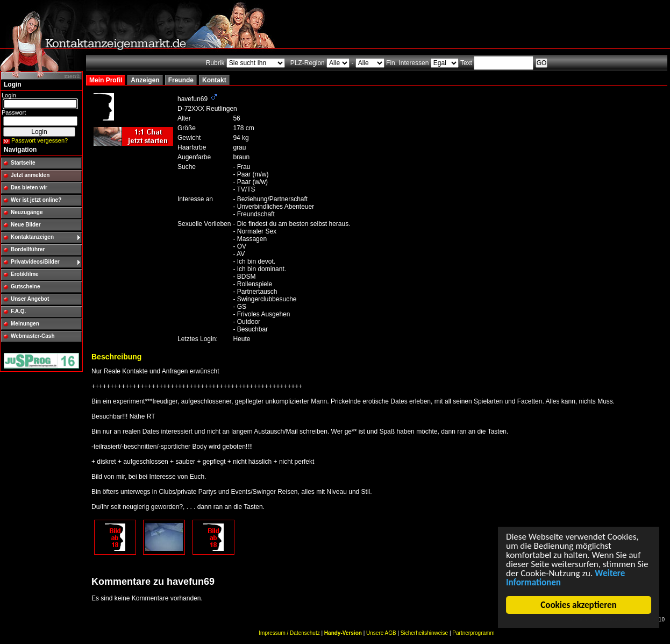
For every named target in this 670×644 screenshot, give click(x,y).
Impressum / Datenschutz (289, 633)
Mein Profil (106, 80)
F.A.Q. (18, 311)
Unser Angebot (30, 299)
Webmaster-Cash (33, 336)
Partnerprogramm (473, 633)
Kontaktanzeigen (32, 237)
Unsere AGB (381, 633)
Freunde (181, 80)
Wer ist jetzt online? (36, 200)
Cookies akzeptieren (579, 605)
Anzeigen (145, 80)
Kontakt (214, 80)
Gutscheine (25, 286)
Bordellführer (28, 249)
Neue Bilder (26, 225)
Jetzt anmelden (30, 175)
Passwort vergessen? (40, 140)
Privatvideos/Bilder (35, 262)
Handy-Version (343, 633)
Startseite (23, 163)
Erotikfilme (25, 274)
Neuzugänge (27, 212)
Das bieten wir (29, 187)
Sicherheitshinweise (424, 633)
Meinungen (25, 324)
